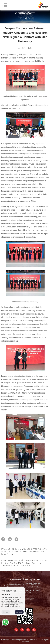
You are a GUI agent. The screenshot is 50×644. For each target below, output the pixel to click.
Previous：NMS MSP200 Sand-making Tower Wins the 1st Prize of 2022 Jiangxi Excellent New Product (24, 552)
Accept (19, 612)
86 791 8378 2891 (34, 584)
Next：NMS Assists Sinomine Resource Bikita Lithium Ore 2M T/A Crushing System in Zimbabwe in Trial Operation (24, 563)
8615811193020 (35, 587)
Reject (6, 612)
